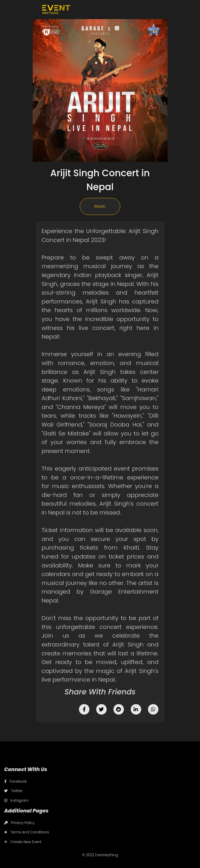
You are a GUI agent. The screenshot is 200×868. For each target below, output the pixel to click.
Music (100, 206)
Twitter (13, 791)
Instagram (16, 801)
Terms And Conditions (27, 832)
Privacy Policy (19, 823)
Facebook (16, 781)
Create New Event (23, 842)
